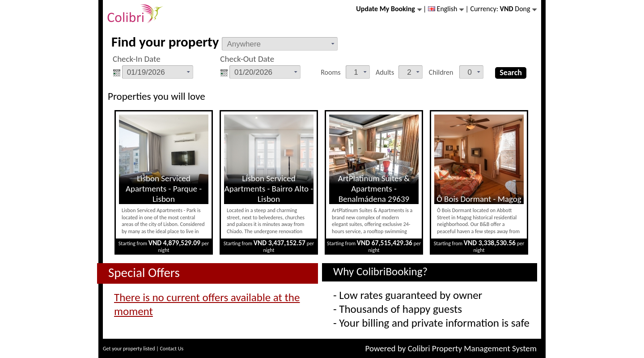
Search (511, 72)
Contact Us (172, 349)
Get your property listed (129, 349)
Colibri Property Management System (472, 348)
